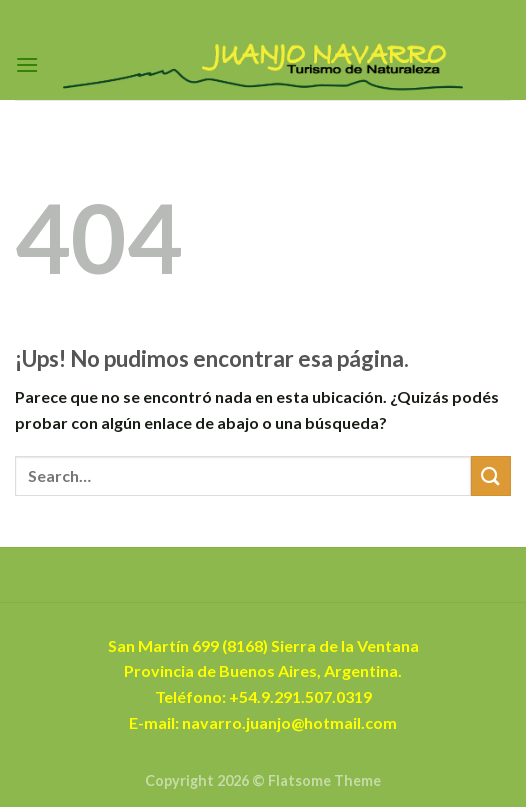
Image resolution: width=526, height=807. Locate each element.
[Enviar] (491, 475)
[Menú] (27, 64)
